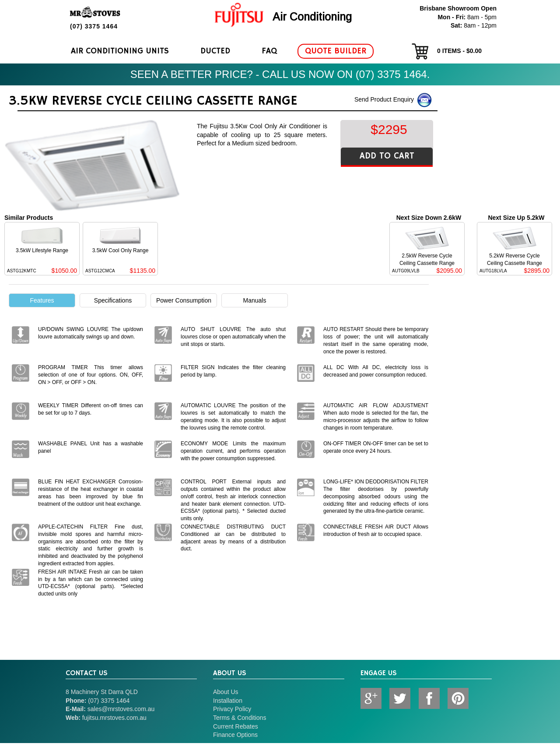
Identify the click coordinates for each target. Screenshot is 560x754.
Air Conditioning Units (120, 51)
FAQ (269, 51)
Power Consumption (184, 300)
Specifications (113, 300)
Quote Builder (336, 51)
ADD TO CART (387, 156)
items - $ (446, 51)
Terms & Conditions (240, 718)
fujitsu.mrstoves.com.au (114, 718)
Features (42, 300)
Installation (228, 701)
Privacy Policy (232, 709)
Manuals (255, 300)
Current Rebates (236, 726)
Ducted (215, 51)
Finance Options (235, 735)
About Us (226, 692)
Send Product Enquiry (394, 100)
